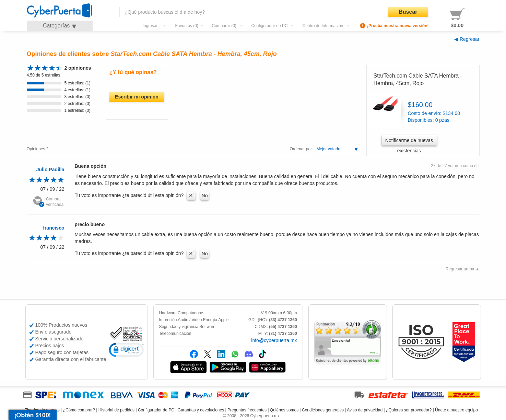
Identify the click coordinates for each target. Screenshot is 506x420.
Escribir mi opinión (137, 97)
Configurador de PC (156, 410)
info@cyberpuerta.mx (274, 340)
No (205, 196)
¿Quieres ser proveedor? (409, 410)
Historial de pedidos (116, 410)
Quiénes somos (284, 410)
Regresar (470, 39)
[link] (127, 351)
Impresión (168, 320)
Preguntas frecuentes (247, 410)
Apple (223, 320)
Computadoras (191, 313)
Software (207, 327)
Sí (191, 196)
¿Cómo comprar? (79, 410)
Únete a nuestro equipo (456, 410)
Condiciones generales (323, 410)
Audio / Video (190, 320)
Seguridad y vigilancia (179, 327)
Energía (210, 320)
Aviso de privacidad (365, 410)
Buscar (408, 12)
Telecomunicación (175, 334)
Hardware (168, 313)
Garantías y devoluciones (201, 410)
